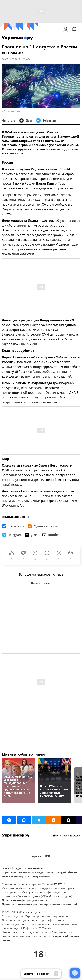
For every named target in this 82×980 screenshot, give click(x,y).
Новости (36, 583)
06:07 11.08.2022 (11, 59)
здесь (19, 484)
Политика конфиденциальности (25, 900)
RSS (48, 856)
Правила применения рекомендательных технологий (40, 904)
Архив (37, 856)
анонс (47, 583)
